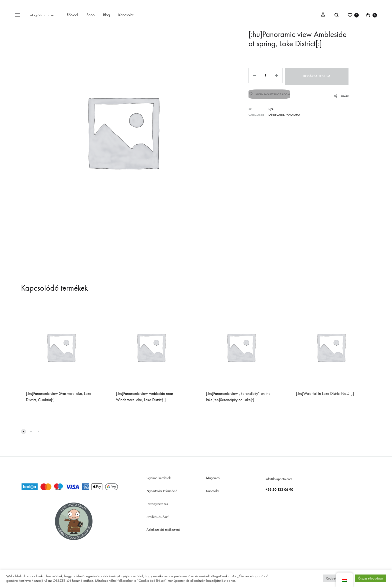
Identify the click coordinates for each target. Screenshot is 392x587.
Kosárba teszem (317, 75)
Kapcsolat (126, 15)
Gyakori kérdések (159, 478)
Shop (90, 15)
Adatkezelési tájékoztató (163, 530)
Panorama (293, 114)
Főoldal (72, 15)
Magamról (213, 478)
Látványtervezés (157, 504)
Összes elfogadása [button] (370, 578)
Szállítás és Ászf (157, 517)
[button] (23, 432)
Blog (106, 15)
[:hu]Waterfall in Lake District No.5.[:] (325, 393)
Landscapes (276, 114)
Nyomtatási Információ (162, 491)
